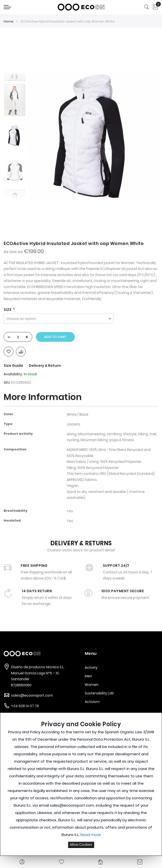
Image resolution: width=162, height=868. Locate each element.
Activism (92, 702)
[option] (15, 135)
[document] (81, 784)
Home (9, 21)
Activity (91, 668)
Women (92, 685)
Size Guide (14, 366)
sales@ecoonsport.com (32, 695)
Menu (91, 653)
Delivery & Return (45, 366)
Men (88, 676)
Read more (91, 835)
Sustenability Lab (99, 693)
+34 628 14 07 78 (25, 706)
